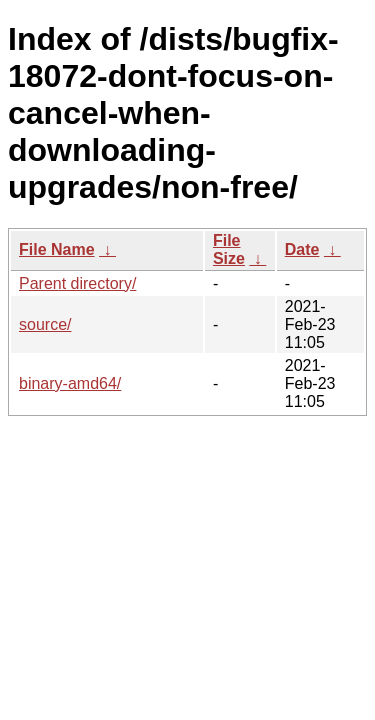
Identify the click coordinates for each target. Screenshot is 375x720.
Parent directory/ (77, 283)
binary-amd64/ (70, 383)
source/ (45, 324)
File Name (57, 249)
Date (302, 249)
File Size (229, 249)
